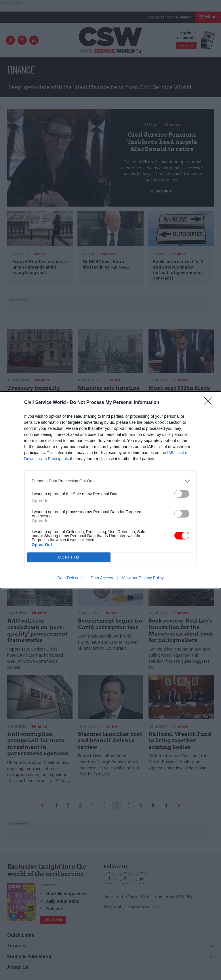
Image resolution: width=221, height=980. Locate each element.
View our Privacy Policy (143, 578)
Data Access (102, 578)
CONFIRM (69, 557)
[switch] (182, 494)
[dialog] (110, 490)
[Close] (210, 403)
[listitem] (110, 481)
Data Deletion (69, 578)
